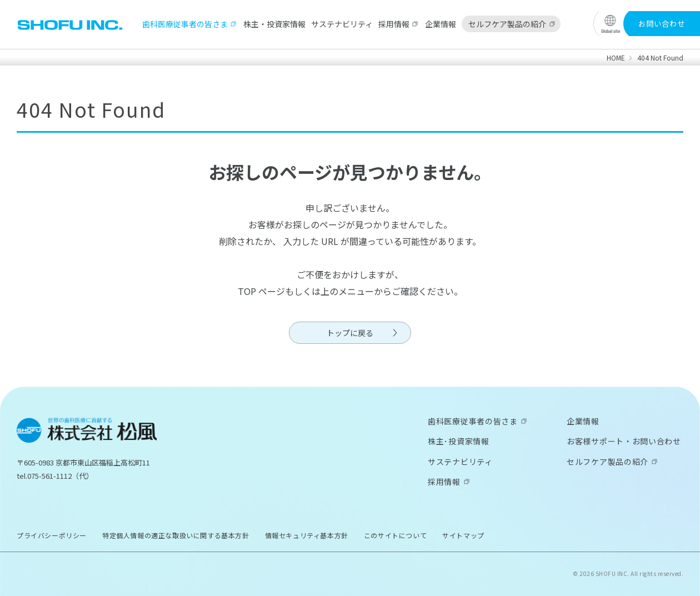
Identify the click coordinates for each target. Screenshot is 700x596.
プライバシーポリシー (52, 535)
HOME (616, 57)
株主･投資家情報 (459, 441)
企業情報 (441, 24)
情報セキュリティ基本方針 (307, 535)
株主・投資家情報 (274, 24)
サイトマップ (463, 535)
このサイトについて (395, 535)
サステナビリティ (342, 24)
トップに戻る (350, 333)
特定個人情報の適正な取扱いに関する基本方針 (176, 535)
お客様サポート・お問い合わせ (624, 441)
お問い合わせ (662, 23)
